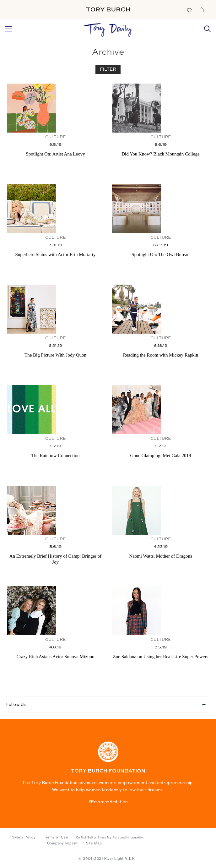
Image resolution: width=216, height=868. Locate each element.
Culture (55, 137)
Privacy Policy (23, 837)
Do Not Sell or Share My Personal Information (110, 838)
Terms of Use (56, 837)
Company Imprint (62, 843)
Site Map (94, 843)
